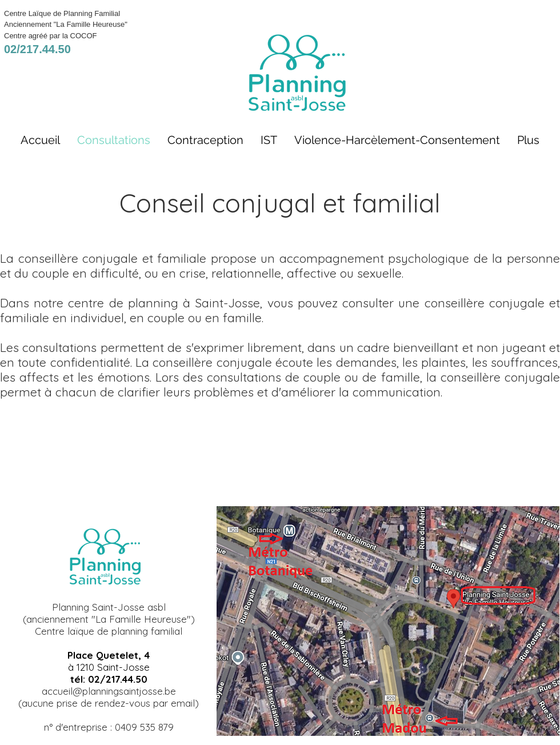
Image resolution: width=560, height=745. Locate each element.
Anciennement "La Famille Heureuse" (66, 24)
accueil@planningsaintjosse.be (109, 691)
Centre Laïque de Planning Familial (62, 13)
